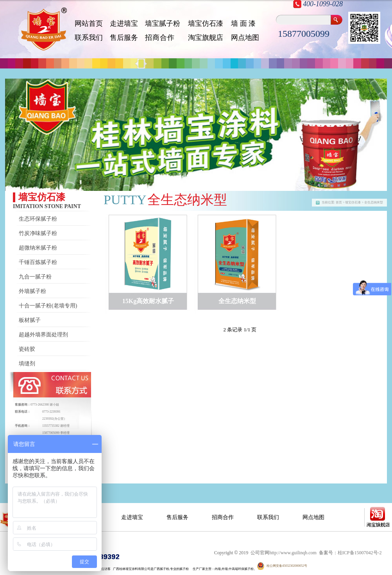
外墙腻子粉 (32, 291)
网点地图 (245, 38)
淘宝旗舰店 (206, 38)
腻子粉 (184, 569)
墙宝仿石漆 (206, 23)
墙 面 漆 (243, 23)
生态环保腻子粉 (38, 219)
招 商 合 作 (159, 38)
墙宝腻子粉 (163, 23)
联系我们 (89, 38)
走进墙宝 (124, 23)
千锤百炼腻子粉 (38, 262)
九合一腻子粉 (35, 277)
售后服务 (124, 38)
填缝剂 (27, 364)
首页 (339, 202)
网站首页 (89, 23)
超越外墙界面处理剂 (43, 335)
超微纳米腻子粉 (38, 248)
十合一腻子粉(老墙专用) (48, 306)
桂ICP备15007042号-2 (360, 553)
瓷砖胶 (27, 349)
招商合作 (223, 517)
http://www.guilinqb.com (293, 553)
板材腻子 (30, 320)
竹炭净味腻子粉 (38, 233)
